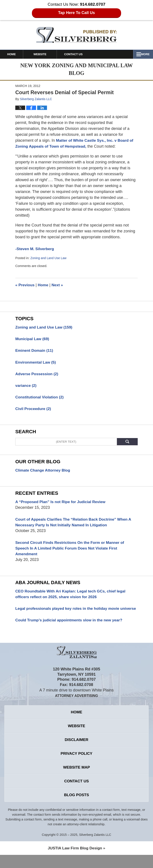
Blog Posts (76, 808)
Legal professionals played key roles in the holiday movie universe (69, 615)
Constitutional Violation (40, 398)
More (144, 54)
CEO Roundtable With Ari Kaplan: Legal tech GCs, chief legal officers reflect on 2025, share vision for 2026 (72, 597)
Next (59, 285)
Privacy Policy (76, 765)
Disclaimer (76, 751)
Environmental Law (36, 363)
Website (46, 54)
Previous (25, 285)
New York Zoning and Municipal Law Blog (76, 35)
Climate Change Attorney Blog (44, 472)
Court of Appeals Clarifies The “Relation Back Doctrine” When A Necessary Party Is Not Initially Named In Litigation (75, 524)
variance (26, 386)
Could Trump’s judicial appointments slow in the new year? (71, 630)
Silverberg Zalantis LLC (95, 848)
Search (127, 443)
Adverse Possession (37, 375)
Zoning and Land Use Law (49, 258)
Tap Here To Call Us (77, 13)
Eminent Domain (35, 351)
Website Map (76, 779)
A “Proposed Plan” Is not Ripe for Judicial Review (62, 504)
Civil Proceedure (34, 410)
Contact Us (82, 54)
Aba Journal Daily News (49, 586)
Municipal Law (33, 339)
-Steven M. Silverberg (35, 249)
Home (15, 54)
